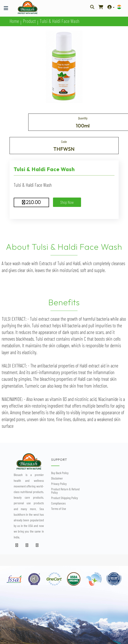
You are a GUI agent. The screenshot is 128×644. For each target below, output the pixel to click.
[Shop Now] (101, 7)
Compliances (58, 503)
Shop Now (67, 202)
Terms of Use (59, 509)
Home (14, 21)
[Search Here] (92, 7)
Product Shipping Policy (65, 498)
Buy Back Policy (60, 473)
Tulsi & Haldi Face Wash (60, 21)
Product (29, 21)
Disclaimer (57, 478)
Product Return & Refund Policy (65, 491)
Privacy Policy (59, 484)
